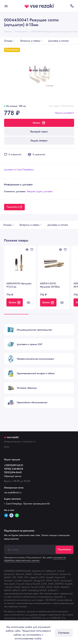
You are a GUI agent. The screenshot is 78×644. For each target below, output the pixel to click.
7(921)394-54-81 (13, 472)
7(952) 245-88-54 (14, 469)
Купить (15, 302)
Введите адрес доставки (40, 191)
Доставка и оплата (58, 41)
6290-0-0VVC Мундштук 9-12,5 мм (19, 285)
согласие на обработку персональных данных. (35, 559)
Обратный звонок (13, 476)
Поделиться (14, 207)
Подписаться (64, 549)
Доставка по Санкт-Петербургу (19, 170)
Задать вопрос (39, 140)
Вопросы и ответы (31, 41)
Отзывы (9, 41)
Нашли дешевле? (64, 113)
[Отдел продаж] (72, 6)
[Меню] (6, 6)
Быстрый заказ (39, 132)
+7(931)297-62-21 (14, 465)
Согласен (64, 633)
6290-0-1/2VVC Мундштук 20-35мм (50, 285)
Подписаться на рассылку (19, 531)
